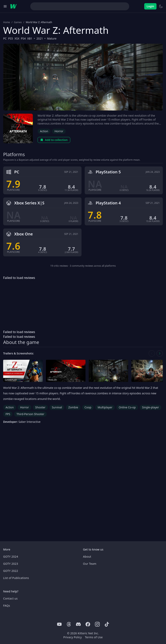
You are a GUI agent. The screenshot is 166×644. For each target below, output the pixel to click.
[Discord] (78, 624)
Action (44, 131)
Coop (88, 407)
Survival (57, 407)
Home (7, 22)
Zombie (73, 407)
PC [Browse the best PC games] (5, 38)
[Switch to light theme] (161, 6)
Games (18, 22)
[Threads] (69, 624)
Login (150, 6)
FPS (8, 414)
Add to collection (54, 140)
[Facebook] (88, 624)
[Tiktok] (107, 624)
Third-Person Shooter (30, 414)
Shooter (40, 407)
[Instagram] (97, 624)
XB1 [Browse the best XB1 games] (30, 38)
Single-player (150, 407)
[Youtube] (59, 624)
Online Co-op (127, 407)
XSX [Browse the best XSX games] (17, 38)
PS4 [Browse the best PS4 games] (23, 38)
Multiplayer (105, 407)
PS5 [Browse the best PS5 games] (10, 38)
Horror (59, 131)
